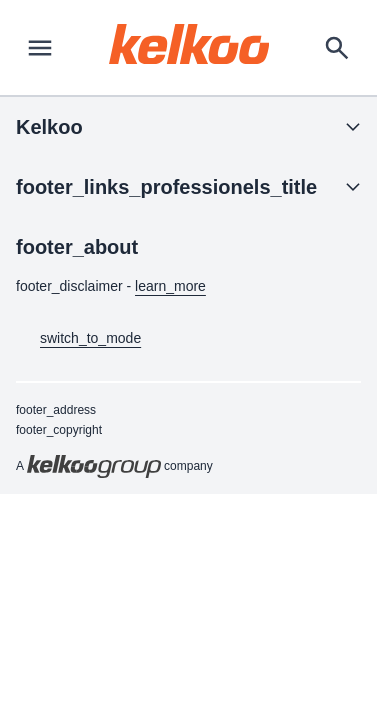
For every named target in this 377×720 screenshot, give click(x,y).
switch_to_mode (78, 339)
